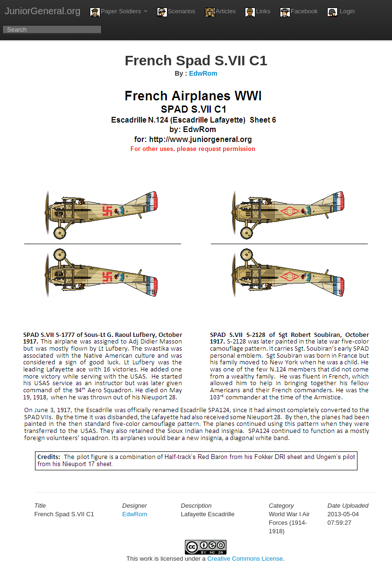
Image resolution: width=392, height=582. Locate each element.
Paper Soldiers (119, 12)
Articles (220, 12)
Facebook (299, 12)
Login (341, 12)
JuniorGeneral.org (43, 11)
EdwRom (203, 73)
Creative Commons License (245, 559)
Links (257, 12)
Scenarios (176, 12)
